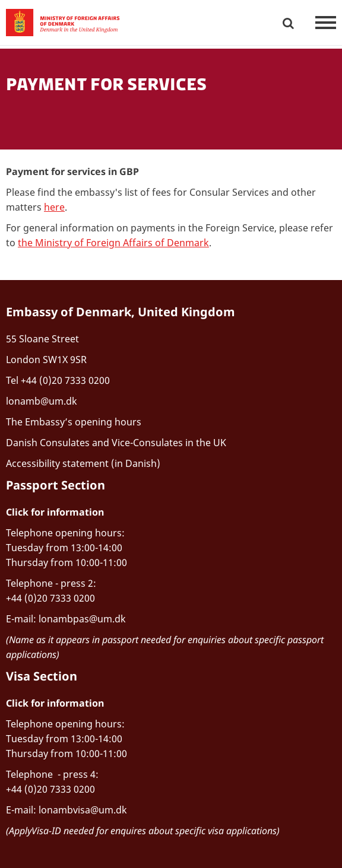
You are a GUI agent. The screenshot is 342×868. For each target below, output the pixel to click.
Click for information (55, 512)
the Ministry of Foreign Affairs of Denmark (113, 243)
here (54, 207)
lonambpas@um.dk (82, 619)
